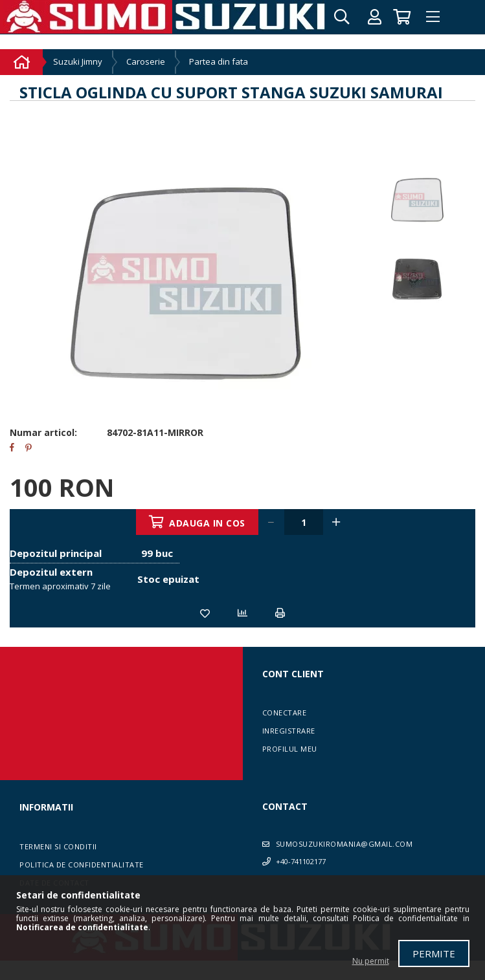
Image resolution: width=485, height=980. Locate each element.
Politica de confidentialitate (82, 865)
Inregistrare (289, 731)
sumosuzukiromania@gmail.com (344, 844)
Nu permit (371, 961)
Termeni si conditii (58, 846)
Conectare (285, 713)
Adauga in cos (208, 523)
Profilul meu (290, 749)
